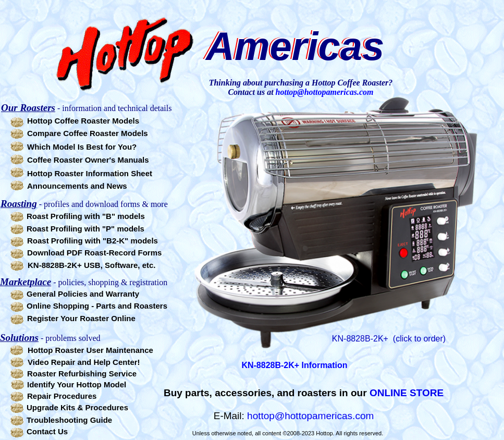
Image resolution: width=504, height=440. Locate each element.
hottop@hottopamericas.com (310, 416)
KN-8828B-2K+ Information (294, 365)
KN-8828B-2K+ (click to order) (389, 339)
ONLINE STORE (407, 393)
